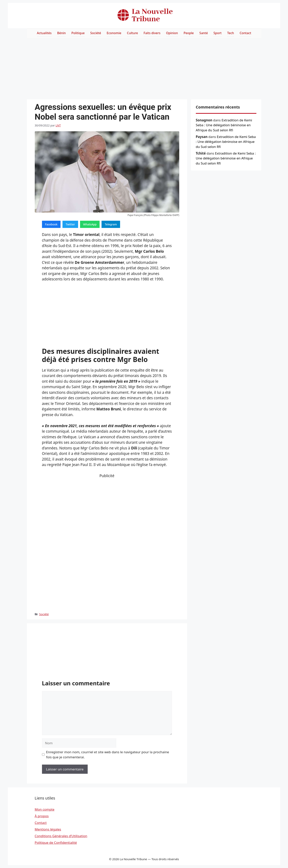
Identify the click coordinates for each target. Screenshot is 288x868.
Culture (132, 33)
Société (96, 33)
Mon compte (45, 809)
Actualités (44, 33)
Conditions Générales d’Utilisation (61, 836)
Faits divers (152, 33)
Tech (230, 33)
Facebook (51, 224)
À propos (42, 816)
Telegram (111, 224)
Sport (217, 33)
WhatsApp (90, 224)
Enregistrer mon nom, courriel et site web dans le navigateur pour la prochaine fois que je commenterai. (108, 755)
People (189, 33)
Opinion (172, 33)
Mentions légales (48, 829)
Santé (204, 33)
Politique (78, 33)
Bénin (62, 33)
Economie (114, 33)
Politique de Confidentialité (56, 843)
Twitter (70, 224)
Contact (245, 33)
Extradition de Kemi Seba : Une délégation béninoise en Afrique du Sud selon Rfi (224, 125)
